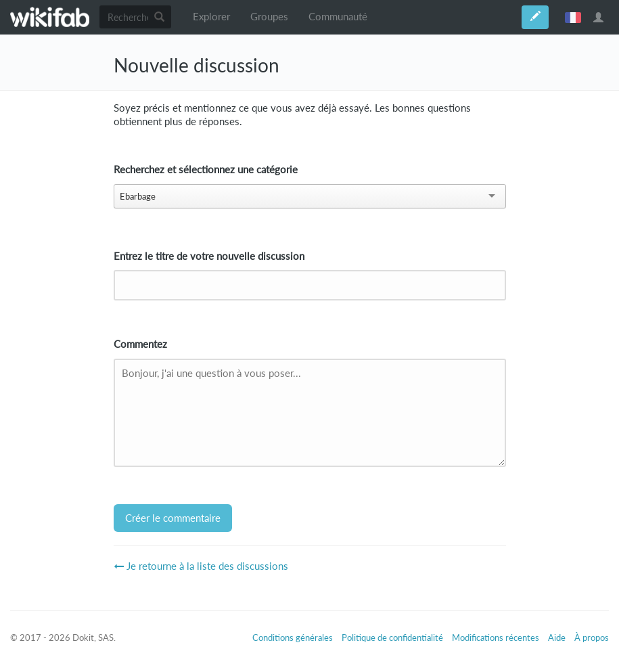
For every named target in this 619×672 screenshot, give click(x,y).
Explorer (211, 17)
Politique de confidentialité (392, 637)
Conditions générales (293, 637)
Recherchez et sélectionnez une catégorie (206, 170)
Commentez (140, 344)
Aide (557, 637)
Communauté (338, 17)
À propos (592, 637)
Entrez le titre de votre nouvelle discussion (209, 256)
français (573, 17)
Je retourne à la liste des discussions (201, 566)
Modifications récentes (496, 637)
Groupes (269, 17)
